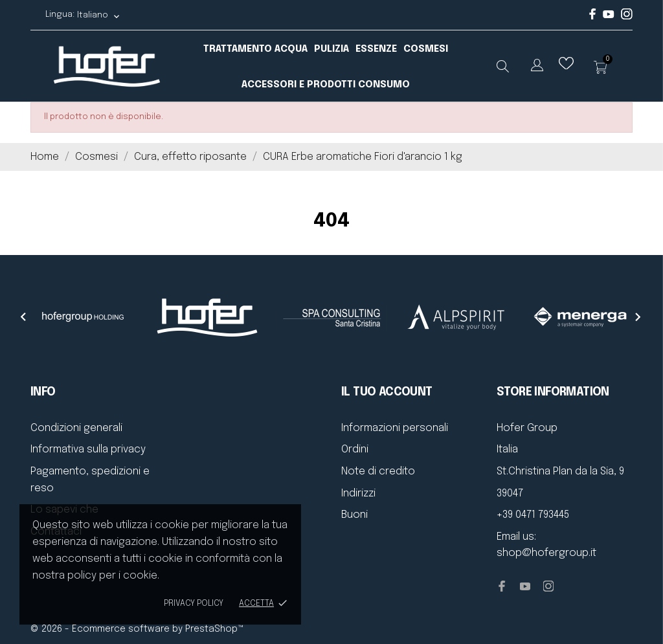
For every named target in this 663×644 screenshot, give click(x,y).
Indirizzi (358, 494)
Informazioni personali (395, 428)
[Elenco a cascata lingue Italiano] (99, 15)
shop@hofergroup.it (546, 553)
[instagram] (627, 17)
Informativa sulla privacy (88, 450)
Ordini (355, 450)
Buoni (354, 515)
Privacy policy (194, 604)
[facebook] (593, 17)
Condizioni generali (76, 428)
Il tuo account (387, 392)
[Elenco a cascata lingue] (537, 68)
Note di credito (378, 472)
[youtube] (609, 16)
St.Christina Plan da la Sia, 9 (560, 472)
